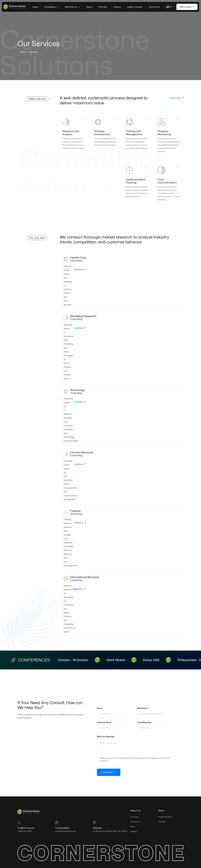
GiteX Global (120, 660)
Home (35, 7)
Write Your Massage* (106, 737)
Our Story (134, 817)
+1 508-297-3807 (25, 831)
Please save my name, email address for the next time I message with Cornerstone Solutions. (135, 759)
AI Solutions (52, 7)
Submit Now (109, 772)
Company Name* (104, 722)
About (89, 7)
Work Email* (143, 708)
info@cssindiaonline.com (66, 831)
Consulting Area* (145, 722)
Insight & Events (135, 7)
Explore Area (176, 98)
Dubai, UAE (155, 660)
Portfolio (103, 7)
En (169, 7)
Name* (100, 708)
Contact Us (154, 7)
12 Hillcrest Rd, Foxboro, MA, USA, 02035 (110, 831)
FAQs (133, 827)
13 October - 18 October (76, 660)
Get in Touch (187, 7)
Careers (117, 7)
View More (80, 269)
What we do (73, 7)
